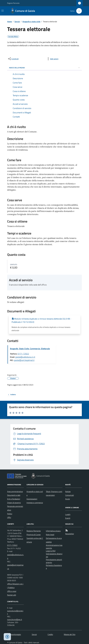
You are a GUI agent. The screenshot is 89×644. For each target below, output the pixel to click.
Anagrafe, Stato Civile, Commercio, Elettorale (30, 349)
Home (10, 22)
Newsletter (70, 534)
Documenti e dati (14, 495)
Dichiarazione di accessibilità (54, 540)
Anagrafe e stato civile (31, 22)
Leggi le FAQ (51, 551)
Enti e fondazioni (14, 499)
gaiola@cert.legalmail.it (24, 360)
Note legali (50, 535)
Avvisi (68, 499)
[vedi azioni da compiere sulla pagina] (52, 59)
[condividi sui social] (13, 59)
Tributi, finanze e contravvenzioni (54, 493)
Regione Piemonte (13, 3)
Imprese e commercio (35, 503)
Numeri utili (12, 595)
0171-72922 (23, 354)
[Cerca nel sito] (78, 11)
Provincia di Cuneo (34, 535)
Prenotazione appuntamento (54, 561)
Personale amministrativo (15, 508)
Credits (50, 634)
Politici (10, 514)
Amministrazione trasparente (54, 547)
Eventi (68, 518)
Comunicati (70, 495)
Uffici (9, 517)
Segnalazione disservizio (54, 555)
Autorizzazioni (32, 499)
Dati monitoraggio (14, 634)
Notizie (68, 491)
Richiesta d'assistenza (54, 567)
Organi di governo (14, 503)
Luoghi (68, 514)
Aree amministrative (15, 491)
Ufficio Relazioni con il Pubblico (15, 586)
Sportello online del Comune (35, 540)
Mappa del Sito (70, 634)
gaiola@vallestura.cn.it (25, 357)
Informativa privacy (53, 531)
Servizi (17, 22)
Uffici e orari (12, 591)
